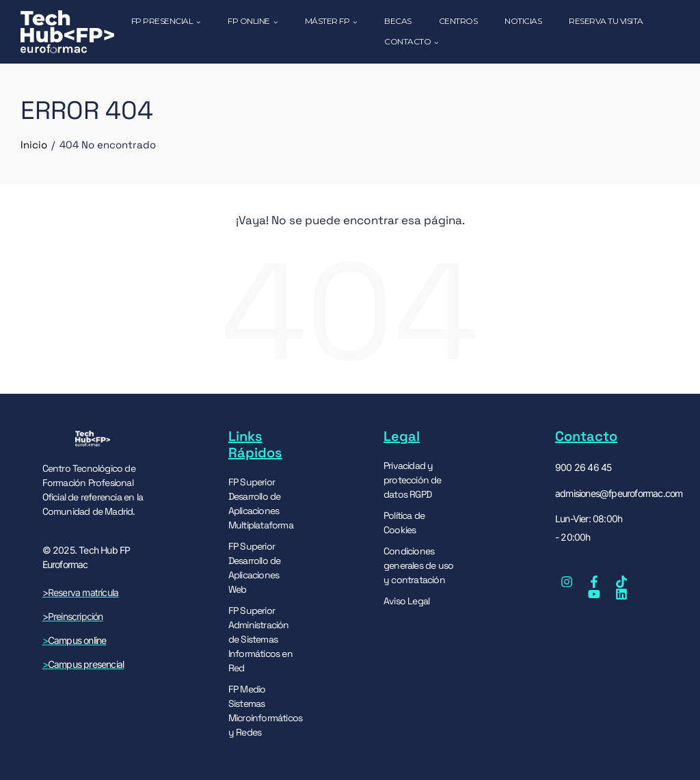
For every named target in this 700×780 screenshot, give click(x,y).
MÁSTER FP (331, 22)
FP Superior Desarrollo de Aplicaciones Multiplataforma (261, 503)
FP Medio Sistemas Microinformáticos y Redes (264, 710)
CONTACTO (411, 42)
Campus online (75, 640)
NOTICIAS (523, 21)
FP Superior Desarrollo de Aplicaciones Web (255, 567)
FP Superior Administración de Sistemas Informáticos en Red (260, 638)
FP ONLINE (253, 22)
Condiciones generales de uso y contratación (418, 565)
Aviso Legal (406, 600)
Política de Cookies (404, 522)
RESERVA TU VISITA (606, 21)
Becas (398, 21)
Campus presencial (86, 664)
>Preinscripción (73, 616)
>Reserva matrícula (81, 592)
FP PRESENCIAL (166, 22)
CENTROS (458, 21)
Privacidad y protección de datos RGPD (413, 479)
